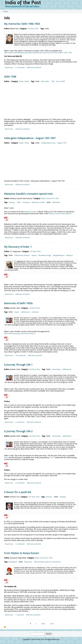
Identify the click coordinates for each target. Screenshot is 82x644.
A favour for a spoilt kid (18, 492)
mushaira (35, 312)
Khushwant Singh (45, 256)
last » (52, 624)
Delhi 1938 (10, 77)
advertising (56, 370)
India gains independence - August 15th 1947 (30, 138)
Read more (9, 68)
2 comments (20, 422)
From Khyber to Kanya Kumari (21, 553)
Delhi (47, 29)
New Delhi (45, 82)
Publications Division (22, 256)
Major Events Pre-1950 (50, 199)
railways (12, 203)
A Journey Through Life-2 (18, 432)
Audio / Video (24, 82)
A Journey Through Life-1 (18, 365)
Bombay (63, 497)
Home (5, 12)
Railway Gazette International (60, 214)
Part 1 (52, 458)
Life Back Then (33, 29)
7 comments (20, 544)
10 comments (20, 356)
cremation (26, 203)
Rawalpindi (13, 562)
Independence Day (48, 143)
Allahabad (56, 203)
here (6, 458)
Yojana (34, 256)
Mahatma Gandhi (38, 203)
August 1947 (62, 143)
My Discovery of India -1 (18, 247)
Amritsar (49, 497)
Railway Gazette (30, 212)
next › (44, 624)
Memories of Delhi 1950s (18, 304)
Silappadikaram (59, 256)
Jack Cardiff (61, 82)
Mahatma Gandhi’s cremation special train (28, 194)
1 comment (20, 615)
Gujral (17, 312)
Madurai (70, 256)
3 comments (20, 68)
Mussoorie (28, 562)
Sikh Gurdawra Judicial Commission (47, 562)
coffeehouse (25, 312)
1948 (19, 203)
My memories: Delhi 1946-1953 (22, 24)
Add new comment (34, 68)
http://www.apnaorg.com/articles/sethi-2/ (20, 334)
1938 (53, 82)
